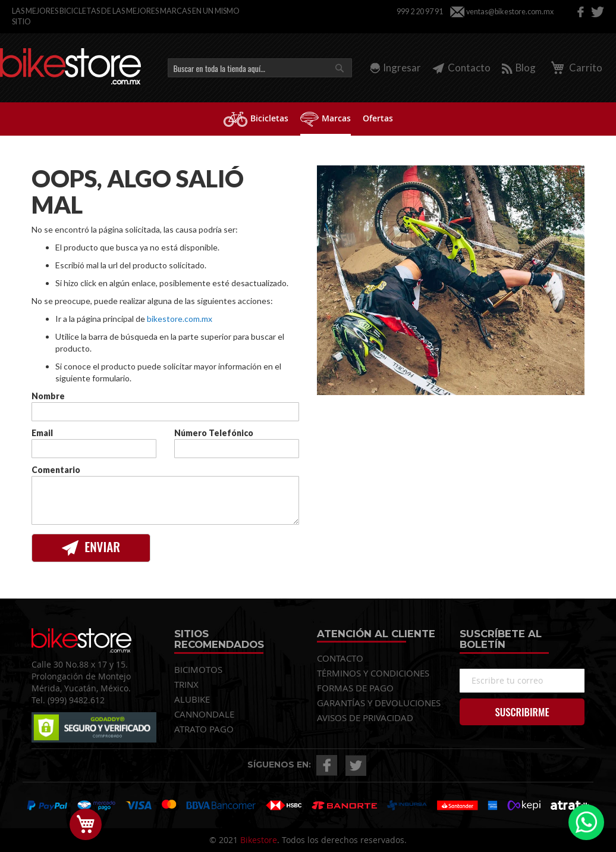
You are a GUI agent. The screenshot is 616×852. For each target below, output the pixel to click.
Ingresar (402, 68)
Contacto (461, 68)
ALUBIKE (192, 699)
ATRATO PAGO (204, 729)
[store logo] (70, 66)
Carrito (575, 68)
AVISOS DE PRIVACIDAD (365, 718)
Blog (519, 68)
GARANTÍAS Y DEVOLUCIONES (379, 703)
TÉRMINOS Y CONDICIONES (373, 673)
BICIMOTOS (198, 669)
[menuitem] (256, 118)
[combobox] (260, 68)
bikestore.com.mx (180, 319)
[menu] (308, 119)
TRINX (186, 684)
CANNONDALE (204, 714)
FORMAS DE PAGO (355, 688)
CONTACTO (340, 658)
